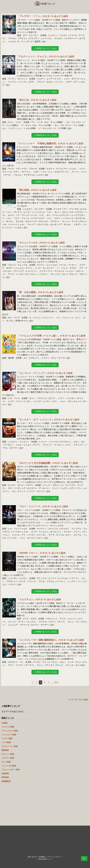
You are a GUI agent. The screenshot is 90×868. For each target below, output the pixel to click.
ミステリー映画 (8, 758)
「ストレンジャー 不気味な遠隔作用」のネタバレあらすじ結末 (50, 144)
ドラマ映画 (6, 742)
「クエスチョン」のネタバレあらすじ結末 (39, 599)
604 (56, 682)
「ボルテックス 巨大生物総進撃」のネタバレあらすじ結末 (48, 463)
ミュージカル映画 (9, 766)
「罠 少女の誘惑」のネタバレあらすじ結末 (40, 292)
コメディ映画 (7, 738)
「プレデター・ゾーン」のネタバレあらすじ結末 (43, 16)
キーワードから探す (80, 700)
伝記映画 (5, 773)
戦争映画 (5, 777)
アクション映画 (8, 727)
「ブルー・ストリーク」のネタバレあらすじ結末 (43, 506)
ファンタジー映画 (9, 735)
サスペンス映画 (8, 754)
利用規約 (42, 857)
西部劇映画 (6, 781)
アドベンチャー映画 (10, 731)
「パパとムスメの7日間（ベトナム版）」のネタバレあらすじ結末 (51, 336)
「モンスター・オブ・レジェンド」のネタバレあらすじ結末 (48, 420)
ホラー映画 (6, 762)
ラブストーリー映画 (10, 746)
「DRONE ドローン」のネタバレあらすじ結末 (41, 553)
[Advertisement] (45, 805)
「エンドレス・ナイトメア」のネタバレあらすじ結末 (45, 373)
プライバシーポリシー (55, 857)
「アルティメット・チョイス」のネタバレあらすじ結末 (45, 57)
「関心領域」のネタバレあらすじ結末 (37, 190)
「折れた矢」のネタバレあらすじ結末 (37, 100)
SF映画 (4, 723)
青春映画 (5, 750)
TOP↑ (84, 858)
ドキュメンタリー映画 (11, 770)
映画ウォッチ (45, 4)
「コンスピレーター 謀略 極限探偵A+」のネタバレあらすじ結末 (51, 640)
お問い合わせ (32, 857)
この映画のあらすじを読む (45, 48)
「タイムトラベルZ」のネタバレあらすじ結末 (41, 243)
